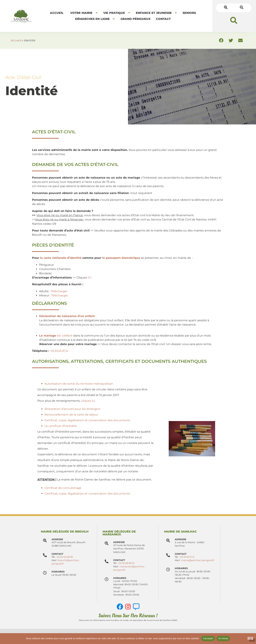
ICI (90, 278)
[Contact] (107, 561)
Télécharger (59, 291)
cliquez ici (88, 401)
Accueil (16, 40)
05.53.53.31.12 (59, 351)
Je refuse (223, 638)
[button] (234, 20)
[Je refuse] (250, 638)
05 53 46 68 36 (65, 557)
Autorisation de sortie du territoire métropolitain (79, 384)
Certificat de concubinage (63, 488)
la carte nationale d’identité (61, 258)
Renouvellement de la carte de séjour (71, 415)
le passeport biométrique (121, 258)
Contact (119, 560)
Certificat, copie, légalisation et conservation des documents (87, 420)
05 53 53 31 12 (187, 557)
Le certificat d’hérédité (61, 426)
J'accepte (208, 638)
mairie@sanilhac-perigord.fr (198, 560)
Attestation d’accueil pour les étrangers (72, 409)
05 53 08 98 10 (126, 563)
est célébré (56, 336)
